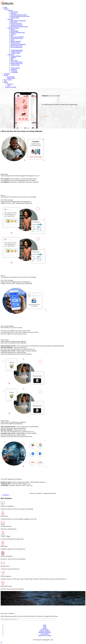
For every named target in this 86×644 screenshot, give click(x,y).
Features (6, 9)
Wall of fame (14, 22)
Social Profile (14, 12)
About (45, 627)
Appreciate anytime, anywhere (19, 15)
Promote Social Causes (17, 38)
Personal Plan (11, 77)
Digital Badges (14, 31)
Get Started (46, 116)
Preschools (14, 71)
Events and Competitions (17, 37)
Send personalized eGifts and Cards (20, 16)
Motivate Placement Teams (18, 32)
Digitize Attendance (16, 41)
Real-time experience (16, 24)
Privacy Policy (45, 629)
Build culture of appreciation (18, 21)
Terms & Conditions (45, 631)
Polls (12, 35)
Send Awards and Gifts (17, 25)
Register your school (11, 87)
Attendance (7, 74)
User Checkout (45, 634)
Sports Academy (15, 68)
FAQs (9, 86)
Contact (45, 628)
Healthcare (14, 69)
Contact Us (10, 84)
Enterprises (11, 55)
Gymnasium (14, 72)
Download (6, 495)
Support (6, 83)
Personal (10, 10)
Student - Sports (15, 53)
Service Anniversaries (16, 47)
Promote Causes (15, 18)
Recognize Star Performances (18, 44)
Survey (12, 40)
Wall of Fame (14, 60)
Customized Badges (16, 56)
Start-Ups (10, 19)
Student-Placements (16, 52)
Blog (5, 81)
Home (6, 7)
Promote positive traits (17, 46)
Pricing (6, 75)
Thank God (14, 13)
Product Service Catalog (45, 635)
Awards (13, 29)
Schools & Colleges (13, 28)
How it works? (8, 80)
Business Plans (11, 78)
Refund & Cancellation (45, 632)
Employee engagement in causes (19, 27)
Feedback (13, 34)
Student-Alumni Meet (17, 50)
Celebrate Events (15, 43)
